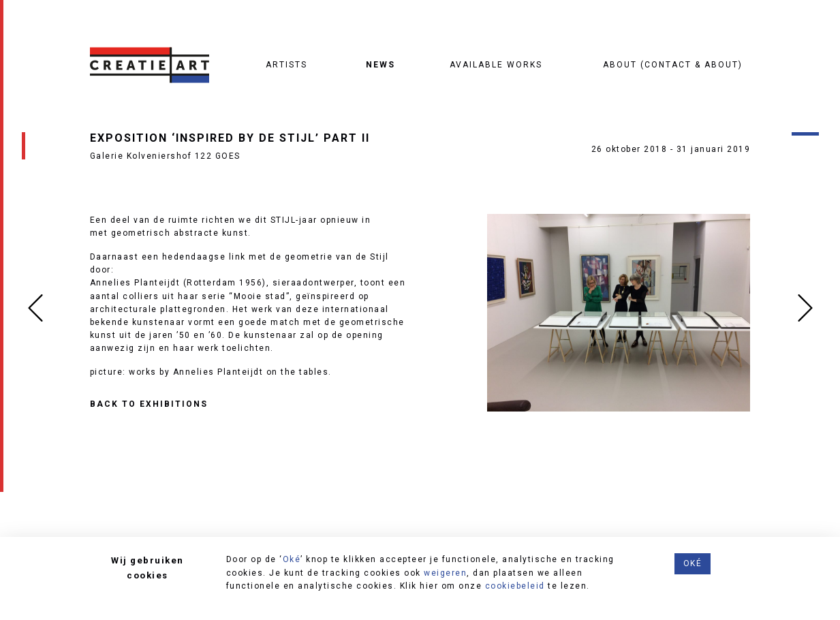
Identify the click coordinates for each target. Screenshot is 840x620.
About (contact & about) (673, 65)
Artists (286, 65)
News (380, 65)
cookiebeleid (515, 586)
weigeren (445, 573)
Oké (292, 559)
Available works (496, 65)
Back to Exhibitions (149, 404)
